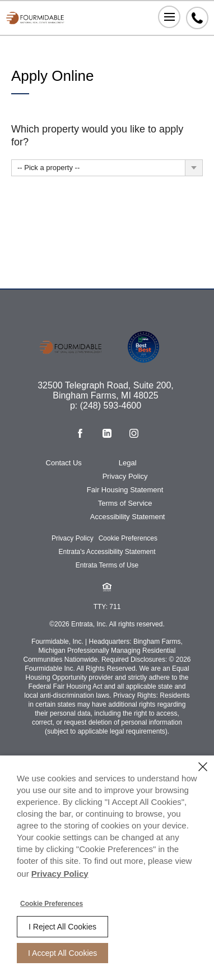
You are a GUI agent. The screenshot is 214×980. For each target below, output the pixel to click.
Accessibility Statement (128, 517)
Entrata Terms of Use (107, 565)
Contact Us (64, 463)
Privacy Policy (125, 476)
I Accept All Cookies (62, 953)
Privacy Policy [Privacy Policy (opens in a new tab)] (60, 874)
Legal (128, 463)
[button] (107, 587)
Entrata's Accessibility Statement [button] (107, 552)
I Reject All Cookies (62, 927)
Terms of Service (125, 503)
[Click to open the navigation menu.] (169, 17)
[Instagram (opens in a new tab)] (134, 433)
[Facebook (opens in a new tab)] (80, 433)
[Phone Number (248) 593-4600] (197, 18)
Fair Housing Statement (125, 490)
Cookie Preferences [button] (128, 538)
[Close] (203, 767)
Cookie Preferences (52, 904)
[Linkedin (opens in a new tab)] (107, 433)
